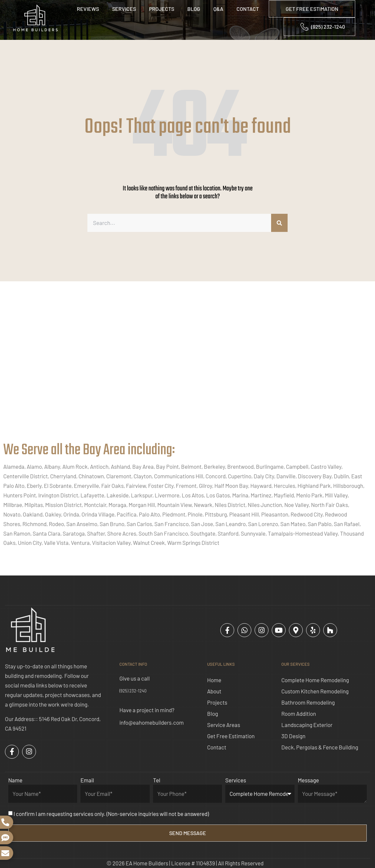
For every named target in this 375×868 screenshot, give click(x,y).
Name (15, 780)
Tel (157, 780)
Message (308, 780)
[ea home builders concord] (187, 368)
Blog (194, 9)
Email (87, 780)
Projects (162, 9)
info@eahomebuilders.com (152, 722)
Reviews (88, 9)
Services (124, 9)
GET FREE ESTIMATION (312, 9)
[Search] (279, 223)
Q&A (218, 9)
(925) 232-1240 (133, 691)
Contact (248, 9)
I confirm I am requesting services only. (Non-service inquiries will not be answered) (111, 814)
